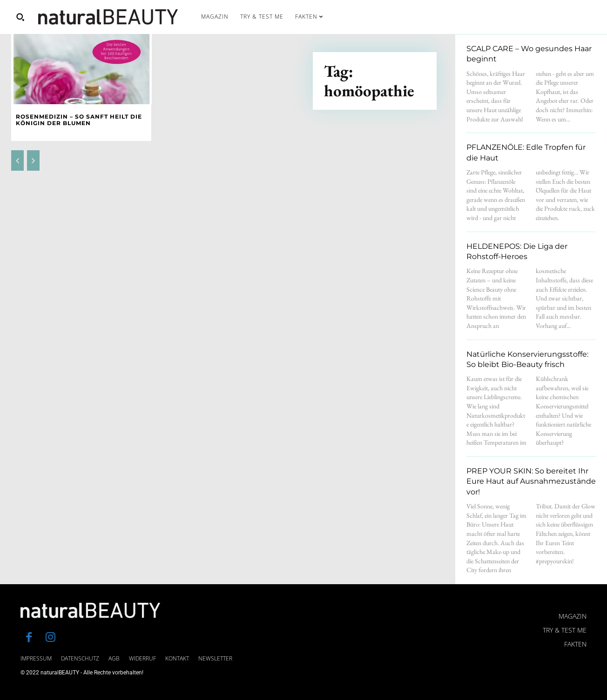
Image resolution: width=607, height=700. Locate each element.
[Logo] (108, 17)
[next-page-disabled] (33, 160)
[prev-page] (17, 160)
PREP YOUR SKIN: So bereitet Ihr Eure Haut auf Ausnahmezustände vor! (531, 481)
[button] (20, 17)
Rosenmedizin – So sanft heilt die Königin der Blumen (79, 120)
